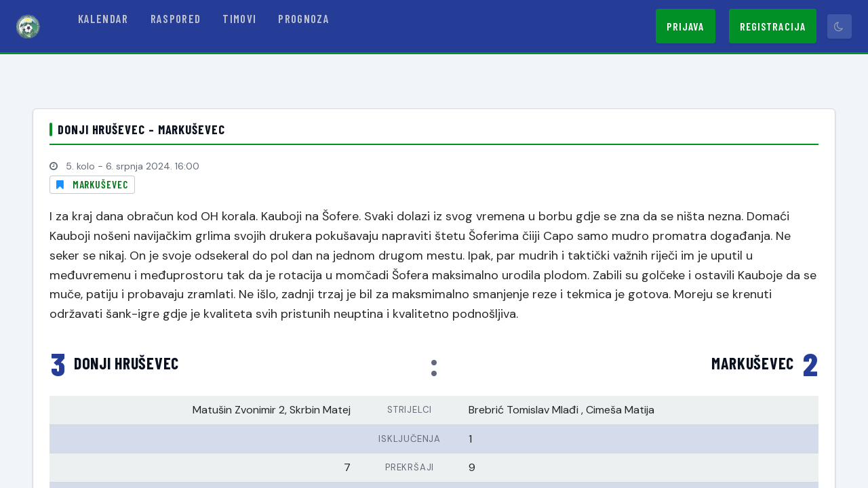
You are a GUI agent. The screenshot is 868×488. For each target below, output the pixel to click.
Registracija (773, 26)
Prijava (686, 26)
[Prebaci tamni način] (840, 26)
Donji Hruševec (126, 363)
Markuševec (100, 184)
